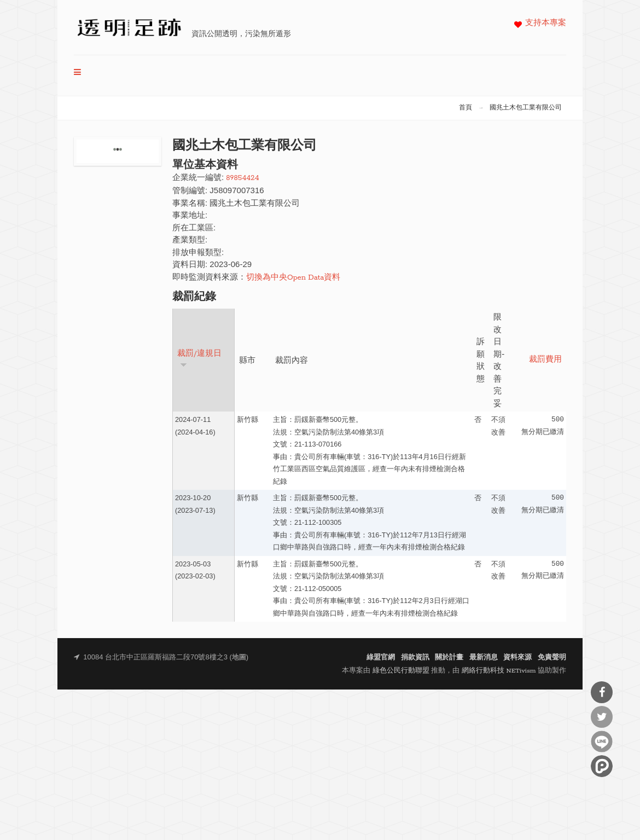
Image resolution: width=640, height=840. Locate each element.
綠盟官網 (381, 657)
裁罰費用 (545, 360)
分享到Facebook (602, 692)
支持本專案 (546, 23)
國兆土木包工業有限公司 (526, 108)
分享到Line (602, 741)
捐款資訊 (415, 657)
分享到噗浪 (602, 766)
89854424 (242, 178)
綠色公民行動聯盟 (401, 671)
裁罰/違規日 (199, 359)
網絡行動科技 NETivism (499, 671)
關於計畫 (449, 657)
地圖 (239, 657)
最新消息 (484, 657)
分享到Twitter (602, 717)
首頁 (466, 108)
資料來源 (517, 657)
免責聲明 (552, 657)
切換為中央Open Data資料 (293, 278)
